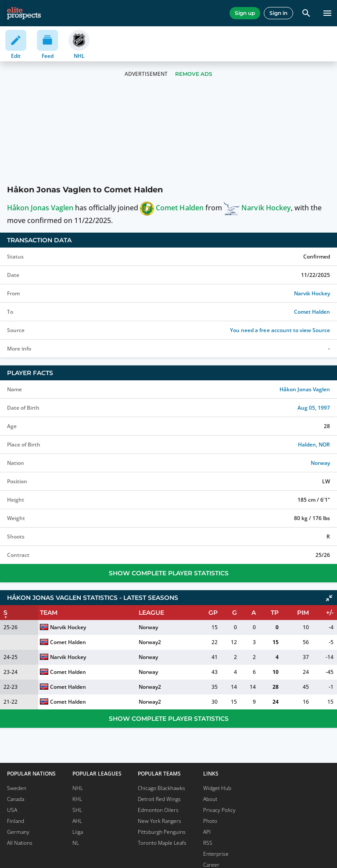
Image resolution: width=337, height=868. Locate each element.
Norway (320, 463)
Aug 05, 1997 (314, 408)
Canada (16, 799)
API (207, 832)
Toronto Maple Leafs (162, 843)
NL (76, 843)
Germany (18, 832)
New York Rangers (160, 821)
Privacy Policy (219, 810)
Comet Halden (172, 208)
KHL (77, 799)
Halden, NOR (314, 445)
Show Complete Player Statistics (169, 573)
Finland (16, 821)
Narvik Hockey (257, 208)
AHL (77, 821)
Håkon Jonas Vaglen (40, 208)
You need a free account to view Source (280, 330)
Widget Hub (217, 788)
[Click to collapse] (329, 598)
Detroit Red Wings (159, 799)
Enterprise (216, 854)
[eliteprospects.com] (24, 13)
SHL (77, 810)
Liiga (78, 832)
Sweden (17, 788)
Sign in (278, 13)
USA (12, 810)
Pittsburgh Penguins (162, 832)
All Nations (20, 843)
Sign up (245, 13)
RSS (208, 843)
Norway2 (150, 642)
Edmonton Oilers (158, 810)
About (210, 799)
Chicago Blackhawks (161, 788)
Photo (210, 821)
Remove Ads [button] (194, 74)
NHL (78, 788)
